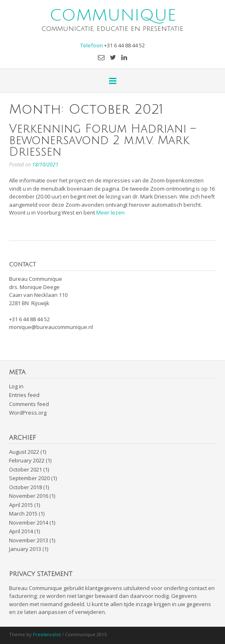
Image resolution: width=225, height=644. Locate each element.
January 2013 (25, 549)
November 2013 (29, 540)
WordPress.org (28, 413)
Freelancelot (47, 634)
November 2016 (29, 496)
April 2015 (21, 505)
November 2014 (29, 523)
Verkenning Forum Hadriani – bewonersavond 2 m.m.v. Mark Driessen (102, 140)
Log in (16, 386)
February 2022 (27, 460)
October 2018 (26, 487)
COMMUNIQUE (113, 15)
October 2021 (26, 469)
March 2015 (23, 513)
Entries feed (24, 395)
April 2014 (21, 531)
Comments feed (29, 404)
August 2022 (24, 452)
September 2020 (29, 478)
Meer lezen (110, 212)
